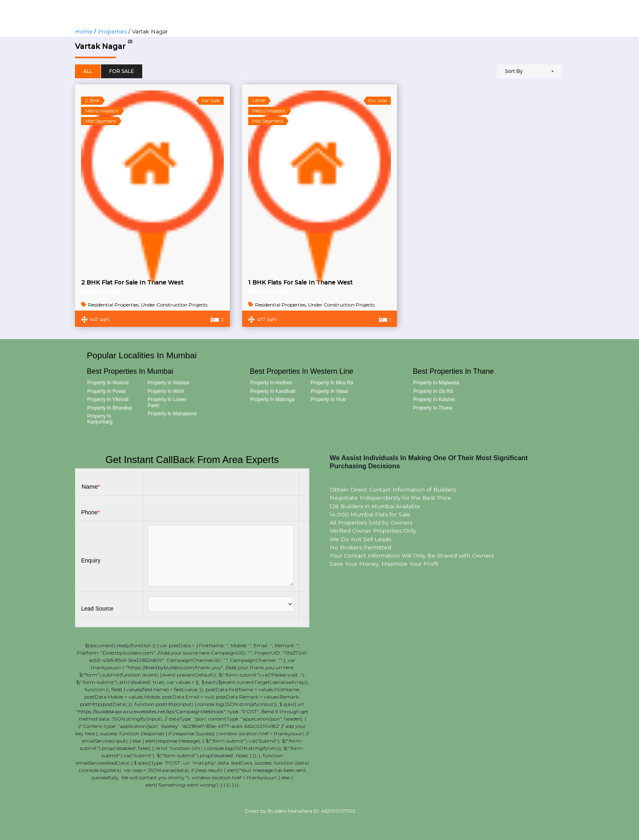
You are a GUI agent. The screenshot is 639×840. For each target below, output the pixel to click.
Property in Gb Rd (433, 391)
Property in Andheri (271, 383)
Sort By (514, 71)
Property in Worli (166, 391)
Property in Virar (328, 399)
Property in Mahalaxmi (172, 414)
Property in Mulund (108, 383)
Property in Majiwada (436, 383)
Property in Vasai (329, 391)
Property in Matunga (272, 399)
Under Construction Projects (174, 305)
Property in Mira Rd (332, 383)
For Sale (122, 71)
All (88, 71)
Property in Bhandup (110, 408)
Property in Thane (433, 408)
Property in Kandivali (273, 391)
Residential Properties (113, 305)
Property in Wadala (168, 383)
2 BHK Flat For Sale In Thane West (132, 282)
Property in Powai (107, 391)
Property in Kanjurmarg (100, 419)
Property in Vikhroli (108, 399)
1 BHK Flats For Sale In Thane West (300, 282)
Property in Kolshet (434, 399)
